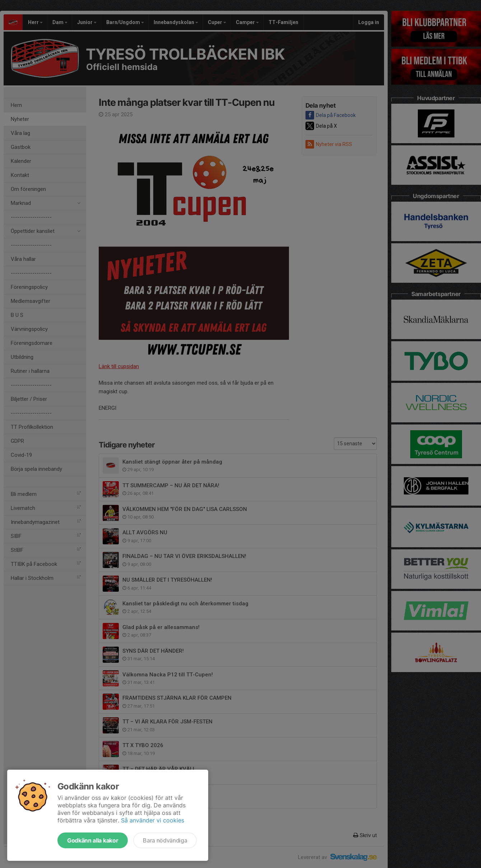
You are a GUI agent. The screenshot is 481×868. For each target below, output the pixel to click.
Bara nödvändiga (165, 840)
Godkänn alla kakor (93, 840)
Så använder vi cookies (153, 820)
